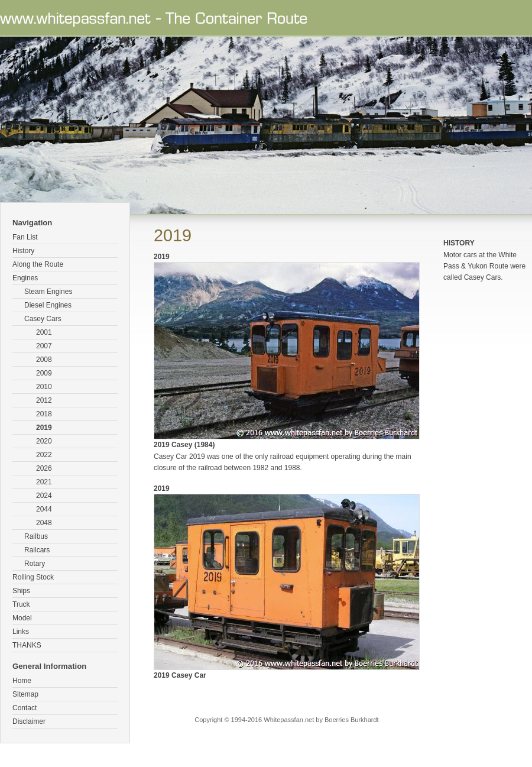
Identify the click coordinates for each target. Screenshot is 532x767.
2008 (44, 360)
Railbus (36, 536)
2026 (44, 468)
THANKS (27, 645)
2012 (44, 400)
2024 (44, 496)
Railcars (37, 550)
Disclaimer (29, 721)
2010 (44, 387)
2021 (44, 482)
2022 (44, 455)
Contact (25, 708)
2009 (44, 373)
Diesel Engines (48, 305)
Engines (25, 278)
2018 (44, 414)
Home (22, 681)
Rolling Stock (33, 577)
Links (21, 632)
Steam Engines (48, 292)
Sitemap (25, 694)
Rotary (35, 564)
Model (22, 618)
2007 (44, 346)
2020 (44, 441)
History (23, 251)
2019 (44, 428)
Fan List (25, 237)
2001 (44, 332)
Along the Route (38, 264)
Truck (21, 604)
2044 (44, 509)
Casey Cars (43, 319)
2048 (44, 523)
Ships (21, 591)
